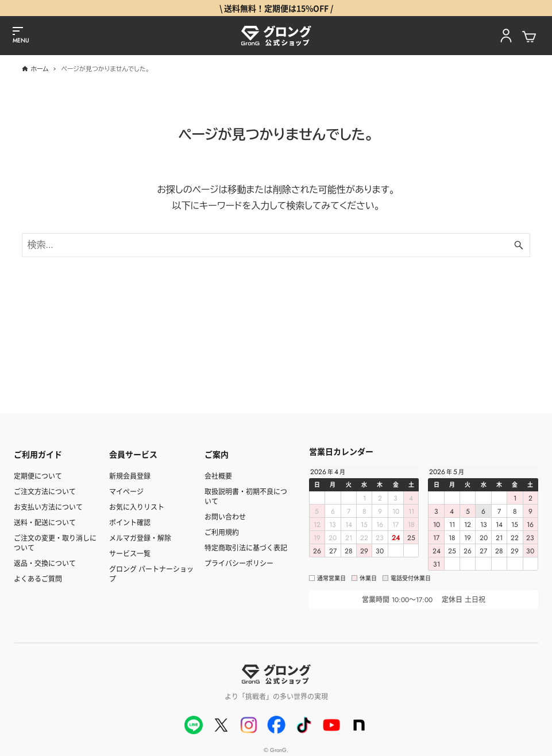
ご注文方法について (45, 491)
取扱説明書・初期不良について (246, 496)
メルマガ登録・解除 (140, 538)
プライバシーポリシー (239, 563)
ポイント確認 (130, 522)
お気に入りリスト (137, 507)
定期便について (38, 476)
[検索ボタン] (519, 245)
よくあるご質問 (38, 578)
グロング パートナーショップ (151, 573)
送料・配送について (45, 522)
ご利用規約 (222, 532)
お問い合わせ (225, 516)
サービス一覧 (130, 553)
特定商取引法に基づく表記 (246, 547)
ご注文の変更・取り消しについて (55, 542)
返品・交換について (45, 563)
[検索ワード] (276, 245)
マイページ (126, 491)
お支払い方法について (48, 507)
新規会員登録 (130, 476)
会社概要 (218, 476)
